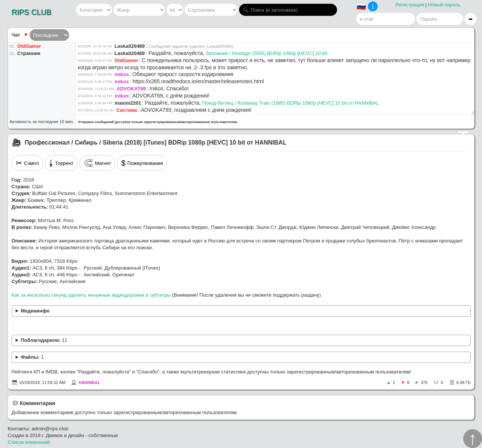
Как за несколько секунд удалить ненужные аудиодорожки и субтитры (91, 295)
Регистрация (410, 5)
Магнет (97, 163)
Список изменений (29, 442)
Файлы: (32, 357)
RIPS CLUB (32, 12)
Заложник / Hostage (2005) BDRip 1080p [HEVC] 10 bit (267, 53)
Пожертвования (142, 163)
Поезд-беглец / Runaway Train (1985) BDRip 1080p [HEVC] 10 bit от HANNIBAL (291, 103)
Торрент (61, 163)
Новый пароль (444, 5)
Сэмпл (27, 163)
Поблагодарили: (44, 340)
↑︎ (473, 439)
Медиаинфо (35, 311)
